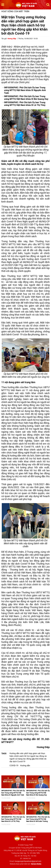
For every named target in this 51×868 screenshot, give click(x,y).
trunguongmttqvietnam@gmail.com (28, 861)
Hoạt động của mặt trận (15, 11)
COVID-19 (14, 766)
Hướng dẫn (25, 766)
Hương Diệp (12, 39)
